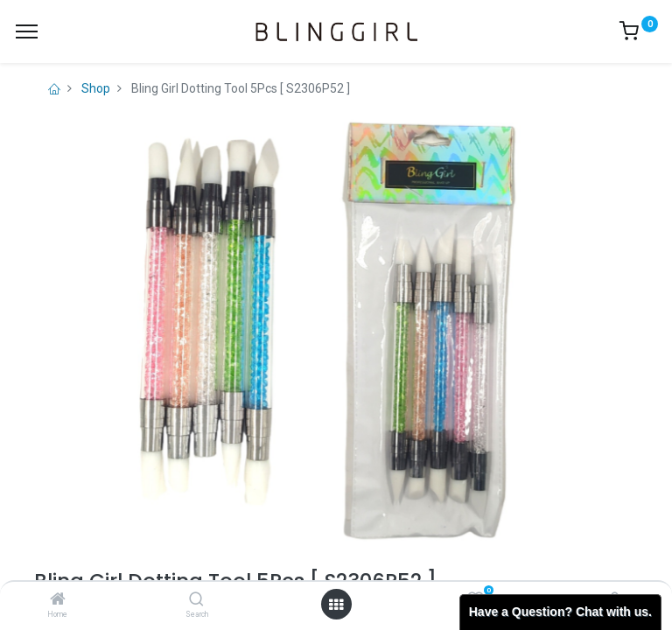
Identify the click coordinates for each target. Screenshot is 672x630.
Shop (96, 88)
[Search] (196, 600)
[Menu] (27, 31)
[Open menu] (336, 605)
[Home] (58, 600)
